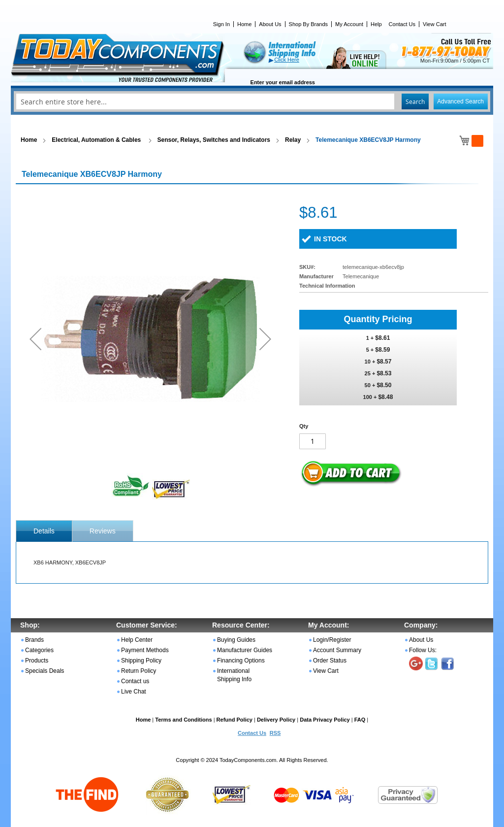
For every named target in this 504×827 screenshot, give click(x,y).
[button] (35, 339)
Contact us (135, 681)
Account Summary (337, 650)
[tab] (44, 531)
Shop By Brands (309, 24)
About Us (270, 24)
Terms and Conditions (183, 720)
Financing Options (241, 661)
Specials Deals (45, 671)
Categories (39, 650)
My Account (349, 24)
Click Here (287, 60)
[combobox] (252, 101)
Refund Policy (235, 720)
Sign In (221, 24)
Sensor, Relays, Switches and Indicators (214, 140)
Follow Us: (423, 650)
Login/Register (332, 640)
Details (44, 531)
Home (244, 24)
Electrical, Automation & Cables (97, 140)
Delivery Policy (276, 720)
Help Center (137, 640)
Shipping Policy (141, 661)
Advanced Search (460, 101)
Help (376, 24)
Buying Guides (236, 640)
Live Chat (134, 692)
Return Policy (139, 671)
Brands (34, 640)
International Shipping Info (234, 675)
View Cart (434, 24)
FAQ (360, 720)
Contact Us (402, 24)
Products (37, 661)
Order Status (330, 661)
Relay (293, 140)
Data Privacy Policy (325, 720)
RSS (275, 733)
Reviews (103, 531)
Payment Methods (145, 650)
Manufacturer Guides (245, 650)
